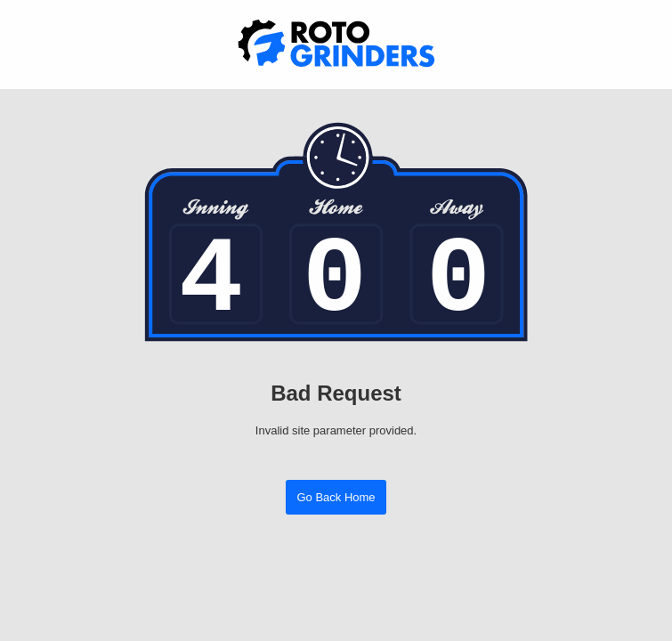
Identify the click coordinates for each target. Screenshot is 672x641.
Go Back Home (336, 497)
